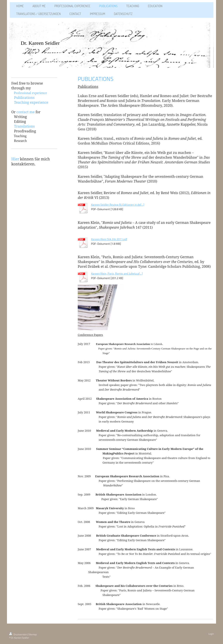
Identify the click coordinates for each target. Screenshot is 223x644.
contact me (26, 112)
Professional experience (30, 93)
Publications (24, 98)
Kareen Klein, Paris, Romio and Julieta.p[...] (117, 273)
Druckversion (18, 634)
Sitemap (33, 634)
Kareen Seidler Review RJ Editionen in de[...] (118, 205)
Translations (24, 126)
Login (211, 634)
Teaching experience (31, 102)
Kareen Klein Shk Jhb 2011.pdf (109, 239)
